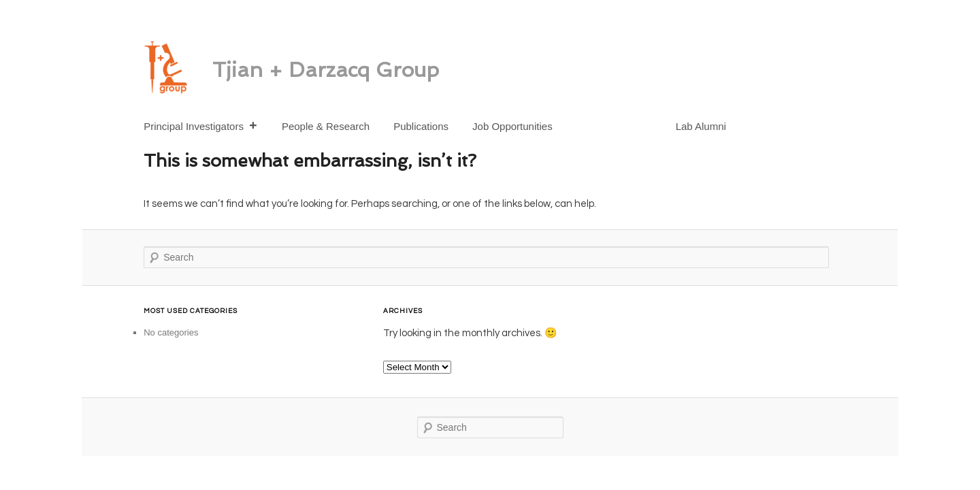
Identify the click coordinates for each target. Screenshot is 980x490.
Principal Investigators (201, 126)
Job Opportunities (512, 126)
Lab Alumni (701, 126)
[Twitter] (647, 120)
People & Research (326, 126)
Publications (421, 126)
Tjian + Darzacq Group (326, 70)
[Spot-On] (598, 120)
